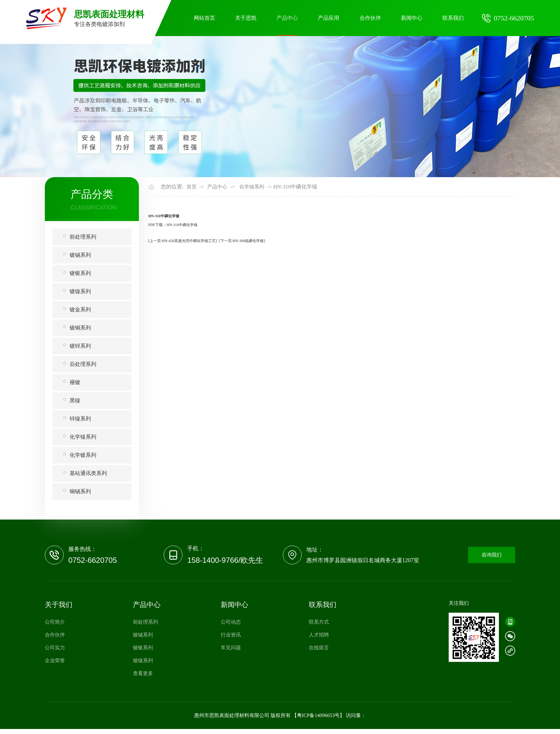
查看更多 (143, 673)
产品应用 (329, 18)
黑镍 (75, 401)
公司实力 (55, 648)
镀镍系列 (80, 291)
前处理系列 (83, 237)
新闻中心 (412, 18)
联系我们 (453, 18)
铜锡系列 (80, 491)
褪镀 (75, 382)
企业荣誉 (55, 660)
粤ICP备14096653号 (318, 715)
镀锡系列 (80, 255)
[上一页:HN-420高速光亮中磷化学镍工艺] (183, 241)
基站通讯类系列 (88, 473)
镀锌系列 (80, 346)
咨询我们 (492, 555)
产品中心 (287, 18)
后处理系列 (83, 364)
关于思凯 (246, 18)
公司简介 (55, 622)
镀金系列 (80, 310)
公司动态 (231, 622)
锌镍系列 (80, 419)
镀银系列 (80, 273)
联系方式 (319, 622)
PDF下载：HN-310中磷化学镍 (173, 225)
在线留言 (319, 648)
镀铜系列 (80, 328)
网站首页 (204, 18)
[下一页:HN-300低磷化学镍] (242, 241)
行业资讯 (231, 635)
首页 (192, 187)
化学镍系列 (83, 437)
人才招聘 (319, 635)
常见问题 (231, 648)
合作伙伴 (370, 18)
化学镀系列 (83, 455)
